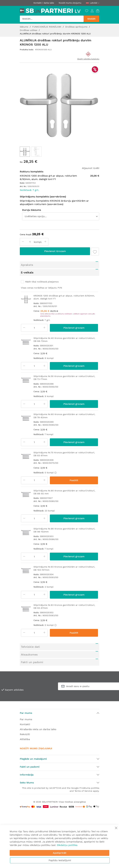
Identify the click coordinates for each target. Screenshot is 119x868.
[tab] (60, 265)
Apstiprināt (60, 853)
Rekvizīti (25, 734)
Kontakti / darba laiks (44, 3)
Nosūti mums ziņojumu (70, 3)
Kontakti (25, 724)
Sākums (24, 27)
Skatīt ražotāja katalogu (88, 59)
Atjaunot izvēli (91, 168)
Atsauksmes (29, 654)
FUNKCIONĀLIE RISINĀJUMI (47, 27)
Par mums (26, 719)
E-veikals (27, 272)
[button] (37, 152)
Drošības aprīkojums (77, 27)
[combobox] (52, 19)
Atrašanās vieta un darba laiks (38, 729)
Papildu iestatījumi (60, 860)
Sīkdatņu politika (67, 845)
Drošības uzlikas (29, 30)
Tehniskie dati (30, 647)
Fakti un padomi (32, 662)
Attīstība (25, 739)
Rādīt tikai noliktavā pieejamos (42, 282)
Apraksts (27, 265)
